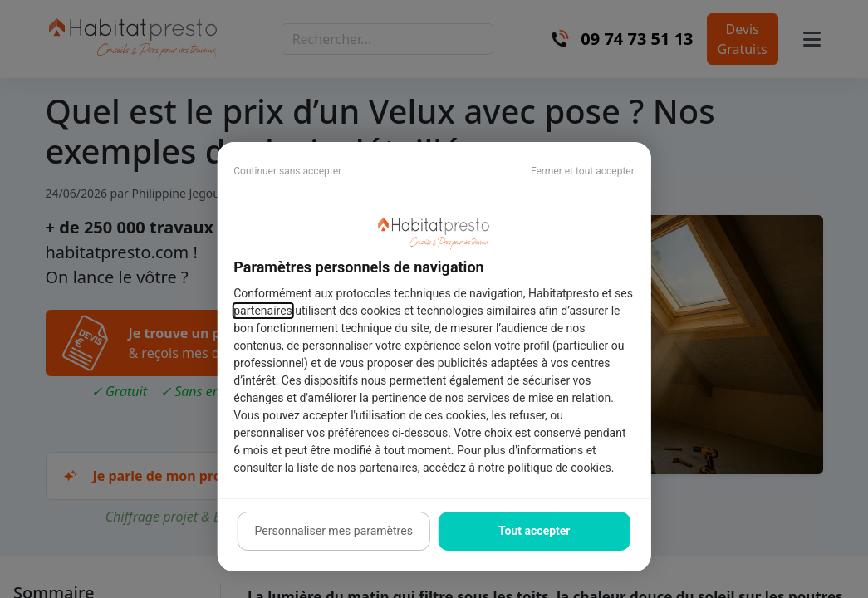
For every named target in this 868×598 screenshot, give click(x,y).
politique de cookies (559, 468)
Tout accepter (534, 531)
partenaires (263, 311)
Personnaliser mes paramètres (334, 531)
